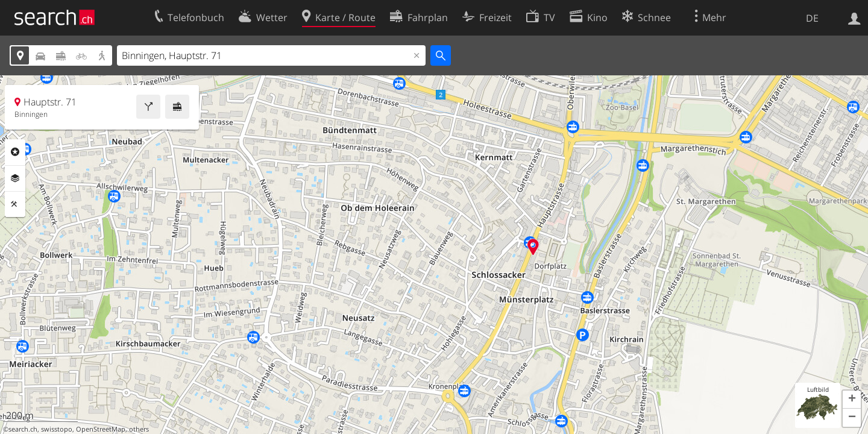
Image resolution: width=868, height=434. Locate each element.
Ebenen (15, 178)
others (139, 429)
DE (812, 18)
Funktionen (15, 204)
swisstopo (57, 429)
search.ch (23, 429)
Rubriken (15, 152)
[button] (852, 400)
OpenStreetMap (101, 429)
